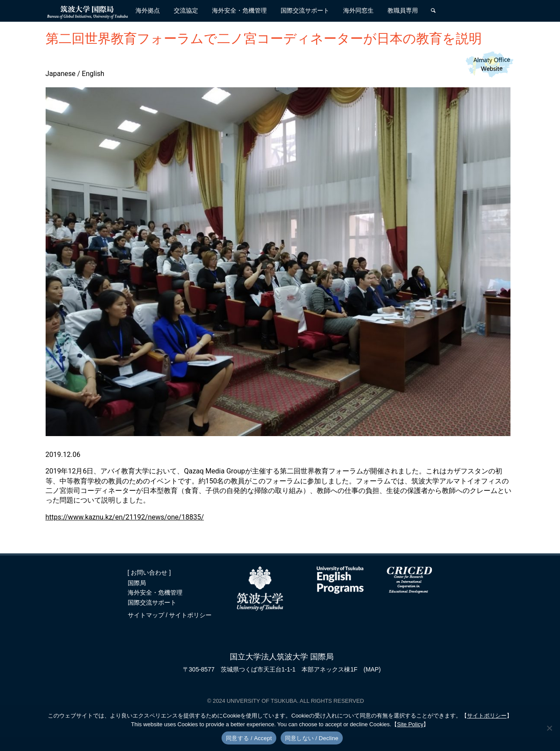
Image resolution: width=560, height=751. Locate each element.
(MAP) (372, 669)
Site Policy (410, 724)
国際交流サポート (152, 602)
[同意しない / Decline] (549, 728)
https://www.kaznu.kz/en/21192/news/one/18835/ (125, 517)
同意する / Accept (249, 738)
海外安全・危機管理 (155, 592)
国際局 (137, 583)
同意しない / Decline (312, 738)
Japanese (61, 74)
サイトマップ (147, 615)
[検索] (433, 11)
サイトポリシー (190, 615)
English (93, 74)
